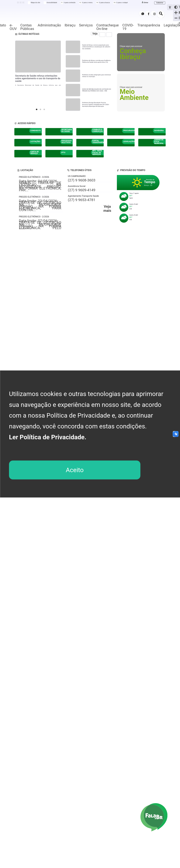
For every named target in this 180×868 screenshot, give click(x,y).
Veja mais (93, 37)
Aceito (75, 470)
